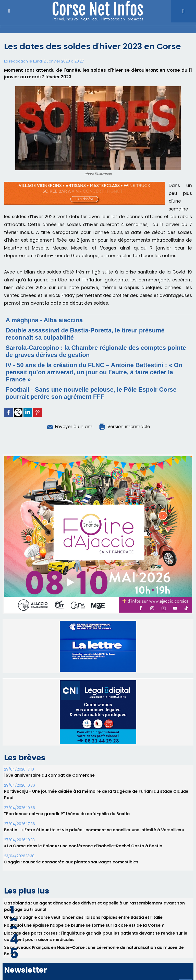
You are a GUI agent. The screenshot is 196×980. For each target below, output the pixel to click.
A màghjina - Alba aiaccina (44, 320)
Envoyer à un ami (70, 427)
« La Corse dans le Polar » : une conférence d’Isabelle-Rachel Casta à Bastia (83, 846)
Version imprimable (124, 427)
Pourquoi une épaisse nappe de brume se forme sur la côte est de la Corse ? (84, 925)
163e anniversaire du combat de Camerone (49, 775)
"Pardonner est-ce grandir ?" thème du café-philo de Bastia (67, 814)
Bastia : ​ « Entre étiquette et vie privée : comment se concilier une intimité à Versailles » (94, 830)
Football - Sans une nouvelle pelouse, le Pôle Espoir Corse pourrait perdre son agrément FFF (91, 393)
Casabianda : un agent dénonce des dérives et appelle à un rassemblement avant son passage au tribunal (94, 906)
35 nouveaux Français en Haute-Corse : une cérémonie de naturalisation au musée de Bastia (94, 951)
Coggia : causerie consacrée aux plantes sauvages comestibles (71, 862)
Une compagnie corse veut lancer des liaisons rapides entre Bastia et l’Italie (83, 917)
